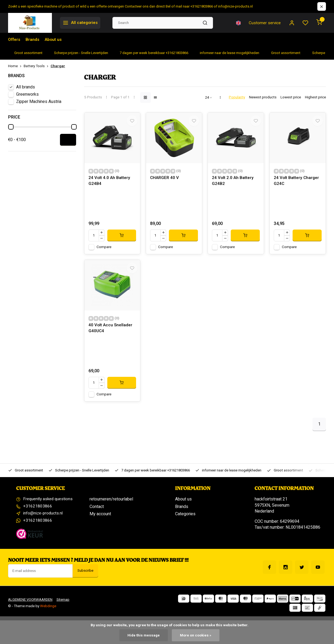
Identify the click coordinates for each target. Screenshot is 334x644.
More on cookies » (196, 635)
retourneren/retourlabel (111, 506)
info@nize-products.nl (44, 520)
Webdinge (48, 613)
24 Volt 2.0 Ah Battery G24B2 (233, 184)
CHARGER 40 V (165, 181)
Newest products (263, 97)
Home (16, 66)
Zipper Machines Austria (39, 102)
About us (54, 40)
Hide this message (143, 635)
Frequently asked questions (49, 506)
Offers (14, 40)
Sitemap (64, 607)
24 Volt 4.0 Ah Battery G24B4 (110, 184)
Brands (33, 40)
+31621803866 (38, 513)
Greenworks (27, 94)
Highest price (315, 97)
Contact (97, 513)
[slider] (11, 127)
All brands (26, 87)
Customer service (263, 23)
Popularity (237, 97)
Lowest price (291, 97)
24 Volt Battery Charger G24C (297, 184)
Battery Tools (37, 66)
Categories (185, 520)
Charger (58, 66)
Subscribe (85, 578)
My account (100, 520)
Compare (104, 250)
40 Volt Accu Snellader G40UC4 (111, 334)
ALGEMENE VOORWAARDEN (31, 607)
